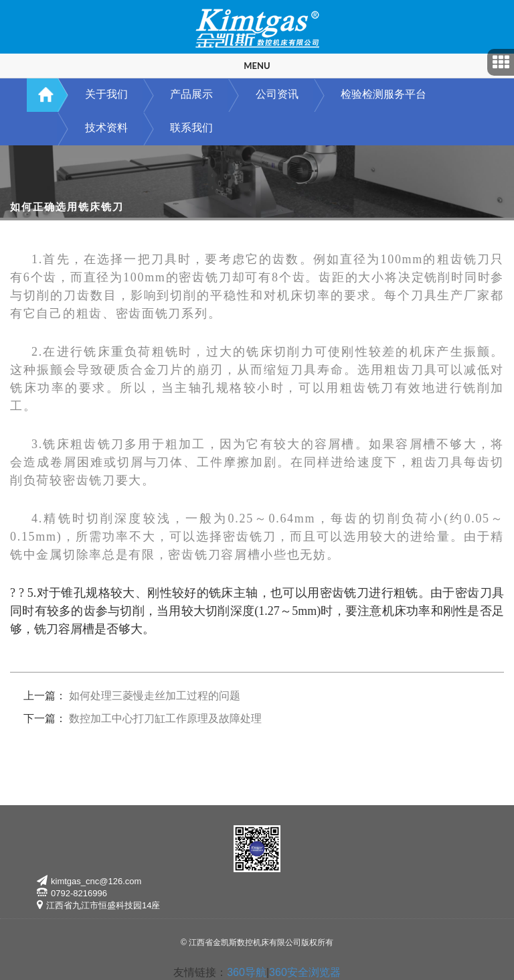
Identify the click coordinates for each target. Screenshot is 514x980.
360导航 (247, 972)
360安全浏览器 (305, 972)
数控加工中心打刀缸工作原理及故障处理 (165, 718)
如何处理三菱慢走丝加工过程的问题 (155, 696)
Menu (257, 66)
